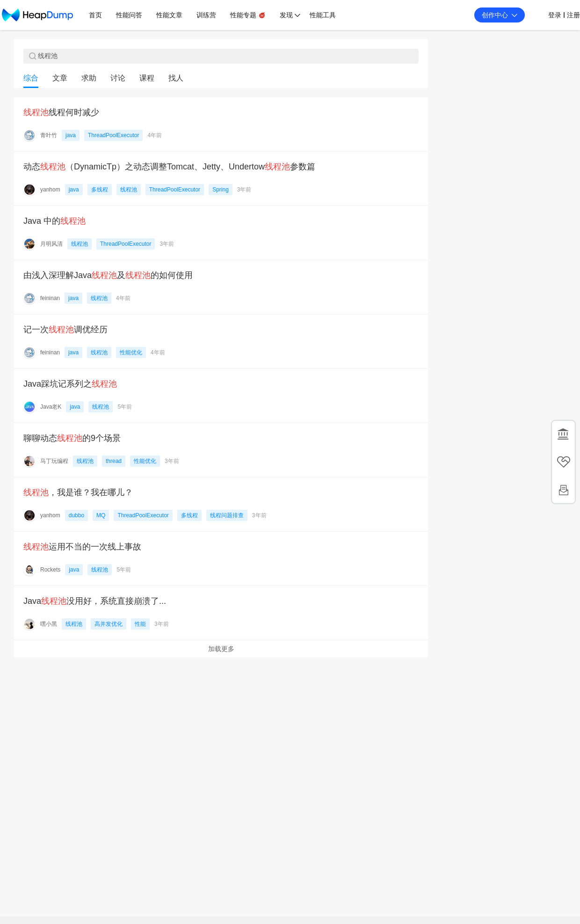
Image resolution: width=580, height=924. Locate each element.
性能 (140, 624)
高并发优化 (109, 624)
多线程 (100, 190)
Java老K (51, 407)
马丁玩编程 (54, 461)
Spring (221, 190)
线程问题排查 (227, 515)
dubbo (76, 515)
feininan (50, 298)
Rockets (50, 570)
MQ (101, 515)
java (71, 135)
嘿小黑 (49, 624)
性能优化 (131, 352)
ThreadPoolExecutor (113, 135)
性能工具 (323, 15)
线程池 (129, 190)
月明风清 (51, 244)
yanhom (50, 190)
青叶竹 (49, 135)
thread (114, 461)
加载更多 (221, 649)
